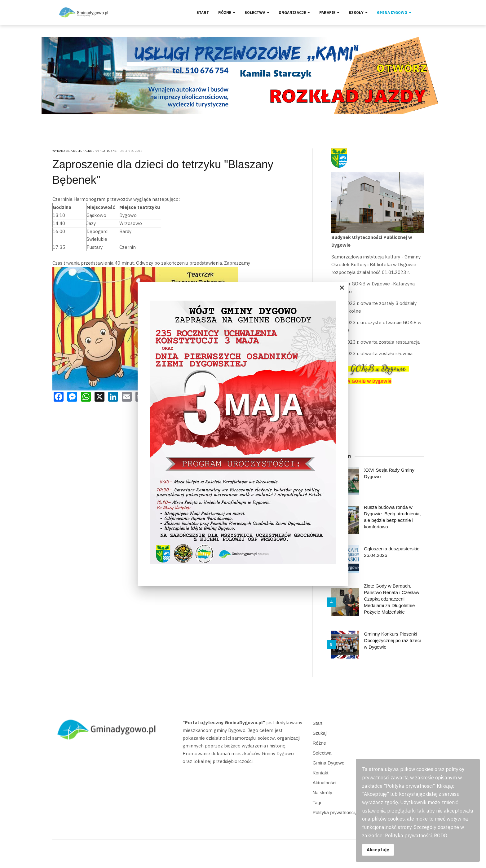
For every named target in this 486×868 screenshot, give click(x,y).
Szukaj (320, 733)
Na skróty (323, 793)
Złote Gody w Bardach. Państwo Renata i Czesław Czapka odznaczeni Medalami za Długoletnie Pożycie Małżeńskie (391, 599)
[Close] (342, 288)
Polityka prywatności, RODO (342, 812)
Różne (227, 13)
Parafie (329, 13)
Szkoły (358, 13)
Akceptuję (378, 850)
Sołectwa (257, 13)
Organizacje (294, 13)
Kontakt (321, 773)
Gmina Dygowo (394, 13)
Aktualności (325, 783)
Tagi (317, 802)
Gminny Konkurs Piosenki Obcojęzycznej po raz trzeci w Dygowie (392, 640)
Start (203, 13)
